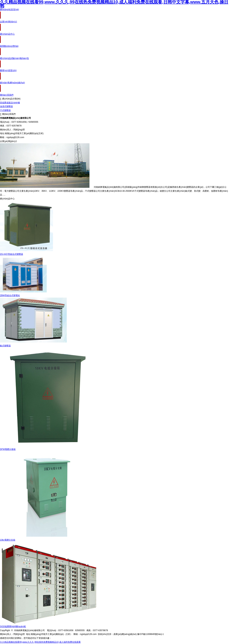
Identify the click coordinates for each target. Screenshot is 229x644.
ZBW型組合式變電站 (10, 295)
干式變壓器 (5, 110)
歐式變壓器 (5, 346)
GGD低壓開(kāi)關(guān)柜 (13, 626)
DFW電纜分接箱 (8, 449)
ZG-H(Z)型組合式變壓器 (12, 254)
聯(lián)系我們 (7, 95)
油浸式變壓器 (6, 106)
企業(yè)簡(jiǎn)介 (9, 22)
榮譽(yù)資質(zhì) (8, 70)
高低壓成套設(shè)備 (10, 103)
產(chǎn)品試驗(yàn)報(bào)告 (14, 58)
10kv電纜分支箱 (8, 540)
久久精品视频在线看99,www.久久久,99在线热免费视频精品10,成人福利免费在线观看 (40, 642)
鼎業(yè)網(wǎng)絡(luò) (125, 634)
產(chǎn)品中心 (7, 34)
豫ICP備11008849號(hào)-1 (150, 634)
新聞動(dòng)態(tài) (9, 46)
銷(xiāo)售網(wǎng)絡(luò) (12, 83)
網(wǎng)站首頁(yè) (9, 9)
